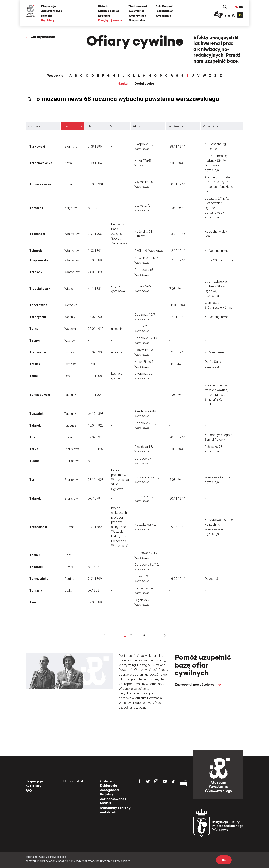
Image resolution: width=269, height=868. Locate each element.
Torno (34, 329)
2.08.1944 (176, 208)
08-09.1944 (177, 305)
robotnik (117, 352)
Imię (65, 126)
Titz (32, 437)
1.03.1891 (95, 251)
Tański (34, 376)
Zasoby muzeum (43, 37)
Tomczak (36, 208)
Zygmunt (70, 147)
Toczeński (37, 234)
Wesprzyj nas (137, 16)
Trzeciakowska (41, 163)
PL (236, 7)
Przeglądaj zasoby (110, 20)
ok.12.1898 (96, 414)
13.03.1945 (177, 234)
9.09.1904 (95, 163)
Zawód (114, 126)
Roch (68, 555)
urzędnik (117, 329)
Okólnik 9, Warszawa (149, 251)
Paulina (69, 579)
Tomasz (70, 352)
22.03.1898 (96, 602)
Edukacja (104, 16)
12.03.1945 (177, 352)
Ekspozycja (48, 6)
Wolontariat (136, 11)
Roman (69, 527)
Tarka (34, 449)
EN (241, 7)
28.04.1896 (96, 260)
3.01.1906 (95, 234)
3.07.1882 (95, 527)
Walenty (70, 317)
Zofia (68, 163)
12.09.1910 (96, 437)
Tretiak (35, 364)
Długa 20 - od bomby (219, 260)
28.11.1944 (177, 147)
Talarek (35, 425)
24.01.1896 (96, 272)
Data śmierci (175, 126)
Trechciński (38, 527)
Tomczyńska (39, 579)
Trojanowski (39, 260)
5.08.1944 (176, 480)
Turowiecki (38, 352)
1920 (91, 364)
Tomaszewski (40, 395)
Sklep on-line (137, 20)
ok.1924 (93, 208)
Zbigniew (71, 208)
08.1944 (175, 364)
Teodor (69, 376)
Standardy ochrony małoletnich (115, 810)
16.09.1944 (177, 579)
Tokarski (36, 567)
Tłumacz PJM (73, 781)
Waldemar (71, 329)
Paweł (69, 567)
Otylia (68, 591)
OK (224, 860)
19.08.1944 (177, 527)
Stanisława (72, 449)
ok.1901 (93, 461)
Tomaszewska (40, 184)
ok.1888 (93, 591)
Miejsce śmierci (212, 126)
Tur (32, 480)
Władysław (72, 234)
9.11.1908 (95, 376)
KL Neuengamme (217, 251)
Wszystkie (55, 76)
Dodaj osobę (144, 84)
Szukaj (123, 84)
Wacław (70, 341)
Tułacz (34, 461)
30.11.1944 (177, 184)
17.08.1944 (177, 260)
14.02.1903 (96, 317)
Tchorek (36, 251)
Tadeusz (70, 395)
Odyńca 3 (211, 579)
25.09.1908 (96, 352)
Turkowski (37, 147)
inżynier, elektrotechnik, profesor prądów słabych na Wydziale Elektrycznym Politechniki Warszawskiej (121, 527)
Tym (33, 602)
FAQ (29, 790)
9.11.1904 (95, 395)
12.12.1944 (177, 251)
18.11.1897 (96, 449)
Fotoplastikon (164, 11)
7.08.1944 (176, 163)
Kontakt (47, 16)
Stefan (69, 437)
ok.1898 (93, 567)
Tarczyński (38, 317)
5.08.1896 (95, 147)
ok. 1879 (94, 499)
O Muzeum (108, 781)
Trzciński (36, 272)
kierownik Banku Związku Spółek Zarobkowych (121, 234)
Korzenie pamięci (109, 11)
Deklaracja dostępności (110, 788)
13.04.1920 (96, 425)
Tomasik (36, 591)
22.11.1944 (177, 317)
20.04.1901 (96, 184)
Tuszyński (37, 414)
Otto (67, 602)
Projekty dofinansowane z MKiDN (113, 799)
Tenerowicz (38, 305)
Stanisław (71, 480)
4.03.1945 (176, 395)
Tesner (35, 341)
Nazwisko (34, 126)
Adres (136, 126)
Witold (69, 289)
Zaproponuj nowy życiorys (195, 685)
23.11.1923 (96, 480)
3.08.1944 (176, 449)
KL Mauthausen (215, 352)
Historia (103, 6)
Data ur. (90, 126)
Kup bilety (48, 20)
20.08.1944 (177, 437)
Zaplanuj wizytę (52, 11)
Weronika (71, 305)
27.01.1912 (96, 329)
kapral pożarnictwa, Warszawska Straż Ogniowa (120, 480)
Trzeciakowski (40, 289)
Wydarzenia (163, 16)
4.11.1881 (95, 289)
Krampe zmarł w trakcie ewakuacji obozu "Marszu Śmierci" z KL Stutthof (217, 395)
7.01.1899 (95, 579)
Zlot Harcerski (138, 6)
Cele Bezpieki (164, 6)
